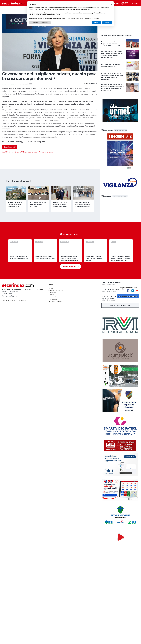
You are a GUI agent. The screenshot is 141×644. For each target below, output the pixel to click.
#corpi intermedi (46, 152)
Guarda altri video (120, 196)
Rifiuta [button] (96, 23)
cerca (135, 3)
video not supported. (120, 18)
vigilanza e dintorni (10, 84)
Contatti (51, 295)
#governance (33, 152)
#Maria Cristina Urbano (18, 152)
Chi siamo (52, 288)
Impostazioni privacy (55, 301)
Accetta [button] (107, 23)
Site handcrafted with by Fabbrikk (14, 300)
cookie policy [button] (86, 9)
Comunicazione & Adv (56, 290)
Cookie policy (53, 299)
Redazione (52, 293)
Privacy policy (53, 297)
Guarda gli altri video (70, 266)
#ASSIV (5, 152)
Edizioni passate (121, 130)
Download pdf (10, 147)
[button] (111, 4)
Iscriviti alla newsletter (120, 305)
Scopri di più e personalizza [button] (40, 23)
